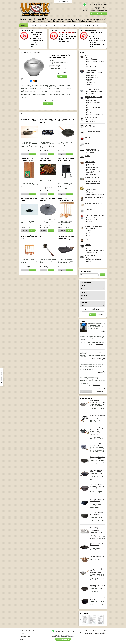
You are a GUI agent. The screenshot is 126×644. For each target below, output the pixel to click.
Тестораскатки (90, 232)
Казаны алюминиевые (92, 60)
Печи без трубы (91, 122)
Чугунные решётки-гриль (93, 258)
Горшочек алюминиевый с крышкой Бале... (63, 108)
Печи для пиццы (91, 229)
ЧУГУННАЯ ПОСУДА (26, 52)
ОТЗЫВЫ (67, 25)
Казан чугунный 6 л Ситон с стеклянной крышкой (98, 471)
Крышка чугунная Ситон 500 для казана (97, 544)
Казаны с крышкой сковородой (95, 61)
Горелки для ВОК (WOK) (93, 102)
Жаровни (89, 81)
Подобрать (93, 315)
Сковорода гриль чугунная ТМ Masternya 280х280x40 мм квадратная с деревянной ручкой (66, 237)
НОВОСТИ (48, 25)
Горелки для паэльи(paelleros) (95, 114)
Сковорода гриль (91, 76)
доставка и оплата (25, 636)
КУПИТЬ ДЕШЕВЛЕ (85, 25)
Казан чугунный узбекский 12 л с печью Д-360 (66, 159)
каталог (22, 633)
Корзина (63, 2)
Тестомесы (89, 230)
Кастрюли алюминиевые (93, 183)
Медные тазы (90, 164)
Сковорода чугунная (92, 74)
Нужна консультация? (2, 376)
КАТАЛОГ (24, 25)
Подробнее (25, 154)
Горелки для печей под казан (95, 104)
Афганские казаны (91, 66)
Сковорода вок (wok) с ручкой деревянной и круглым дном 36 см (96, 570)
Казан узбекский (91, 65)
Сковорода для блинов (93, 77)
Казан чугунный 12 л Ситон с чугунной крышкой (97, 458)
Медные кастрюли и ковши (94, 174)
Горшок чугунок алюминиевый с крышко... (33, 108)
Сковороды (90, 180)
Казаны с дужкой (91, 63)
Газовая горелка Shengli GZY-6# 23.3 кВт (97, 429)
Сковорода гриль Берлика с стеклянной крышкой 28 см (29, 120)
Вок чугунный (90, 93)
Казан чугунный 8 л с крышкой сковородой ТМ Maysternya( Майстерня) (97, 486)
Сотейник (89, 84)
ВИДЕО (95, 25)
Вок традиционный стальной (94, 92)
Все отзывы (100, 392)
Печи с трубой (90, 120)
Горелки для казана (92, 101)
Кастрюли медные (91, 166)
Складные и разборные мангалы (95, 250)
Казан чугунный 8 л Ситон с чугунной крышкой (98, 500)
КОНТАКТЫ (58, 25)
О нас (21, 639)
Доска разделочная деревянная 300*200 (27, 159)
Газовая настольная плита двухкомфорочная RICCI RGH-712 (48, 121)
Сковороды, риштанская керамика (96, 194)
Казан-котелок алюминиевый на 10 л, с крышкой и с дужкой (97, 529)
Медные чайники (91, 169)
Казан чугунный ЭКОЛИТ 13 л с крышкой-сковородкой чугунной (97, 514)
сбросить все (102, 315)
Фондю (88, 86)
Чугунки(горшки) (91, 82)
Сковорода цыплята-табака (94, 72)
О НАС (74, 25)
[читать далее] (100, 344)
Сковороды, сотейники (93, 167)
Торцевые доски (91, 189)
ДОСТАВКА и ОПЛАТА (36, 25)
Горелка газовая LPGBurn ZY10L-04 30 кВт (97, 445)
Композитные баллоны (93, 218)
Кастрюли (89, 79)
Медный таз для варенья (97, 556)
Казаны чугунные (91, 58)
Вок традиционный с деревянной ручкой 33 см (97, 401)
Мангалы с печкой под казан (94, 249)
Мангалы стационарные (93, 247)
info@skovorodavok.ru (28, 631)
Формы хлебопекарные (93, 182)
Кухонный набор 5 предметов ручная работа (66, 199)
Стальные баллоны (91, 219)
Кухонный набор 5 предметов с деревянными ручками (29, 237)
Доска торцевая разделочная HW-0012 (46, 159)
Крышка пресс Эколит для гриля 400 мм (48, 199)
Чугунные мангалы (91, 252)
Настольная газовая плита (93, 106)
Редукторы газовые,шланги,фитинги (93, 222)
